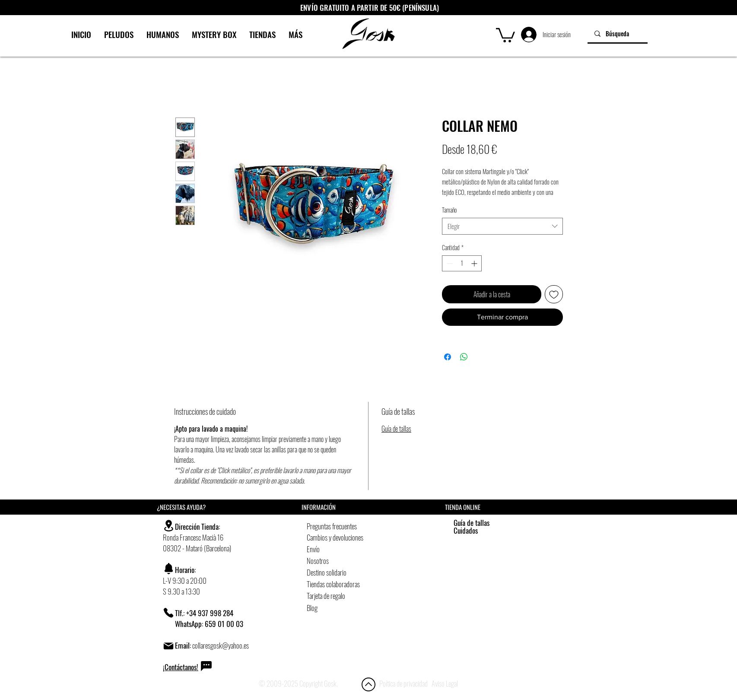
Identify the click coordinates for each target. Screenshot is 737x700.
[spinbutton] (462, 263)
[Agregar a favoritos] (554, 294)
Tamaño (449, 210)
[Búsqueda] (618, 33)
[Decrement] (449, 263)
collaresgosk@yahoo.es (221, 645)
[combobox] (502, 226)
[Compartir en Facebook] (448, 357)
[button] (505, 34)
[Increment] (475, 263)
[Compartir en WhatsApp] (464, 357)
